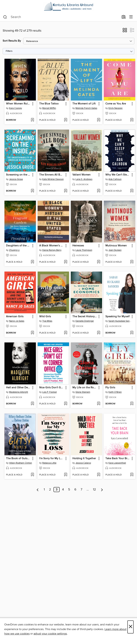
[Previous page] (38, 490)
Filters (9, 51)
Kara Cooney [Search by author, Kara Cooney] (16, 108)
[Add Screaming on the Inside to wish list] (32, 191)
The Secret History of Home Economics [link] (85, 317)
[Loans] (124, 18)
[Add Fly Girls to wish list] (132, 404)
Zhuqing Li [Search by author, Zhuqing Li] (14, 250)
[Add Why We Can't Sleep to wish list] (132, 191)
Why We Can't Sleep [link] (118, 175)
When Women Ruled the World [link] (18, 104)
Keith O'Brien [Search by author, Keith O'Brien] (115, 392)
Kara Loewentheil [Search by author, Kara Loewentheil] (117, 463)
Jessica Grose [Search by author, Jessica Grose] (16, 179)
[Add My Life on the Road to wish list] (99, 404)
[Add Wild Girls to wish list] (66, 333)
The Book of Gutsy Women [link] (18, 458)
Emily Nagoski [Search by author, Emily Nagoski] (116, 108)
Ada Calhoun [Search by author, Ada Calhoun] (115, 179)
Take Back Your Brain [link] (118, 458)
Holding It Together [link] (84, 458)
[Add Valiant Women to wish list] (99, 191)
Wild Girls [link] (45, 317)
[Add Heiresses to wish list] (99, 262)
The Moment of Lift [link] (84, 104)
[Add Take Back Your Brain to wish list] (132, 475)
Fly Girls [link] (110, 388)
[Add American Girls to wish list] (32, 333)
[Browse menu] (131, 17)
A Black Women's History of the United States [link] (52, 246)
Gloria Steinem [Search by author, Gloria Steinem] (83, 392)
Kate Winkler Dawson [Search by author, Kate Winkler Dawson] (53, 179)
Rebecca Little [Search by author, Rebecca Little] (49, 463)
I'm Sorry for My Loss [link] (52, 458)
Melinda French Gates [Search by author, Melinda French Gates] (86, 108)
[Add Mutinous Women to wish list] (132, 262)
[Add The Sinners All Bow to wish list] (66, 191)
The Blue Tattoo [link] (49, 104)
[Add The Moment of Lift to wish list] (99, 120)
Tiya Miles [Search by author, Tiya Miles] (47, 321)
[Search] (5, 17)
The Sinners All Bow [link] (51, 175)
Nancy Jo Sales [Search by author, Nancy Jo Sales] (17, 321)
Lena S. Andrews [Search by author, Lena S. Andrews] (84, 179)
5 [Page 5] (69, 490)
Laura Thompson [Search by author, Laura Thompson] (84, 250)
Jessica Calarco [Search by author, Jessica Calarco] (83, 463)
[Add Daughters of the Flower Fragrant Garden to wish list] (32, 262)
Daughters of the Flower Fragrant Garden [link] (18, 246)
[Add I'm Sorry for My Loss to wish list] (66, 475)
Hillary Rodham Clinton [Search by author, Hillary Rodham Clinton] (21, 463)
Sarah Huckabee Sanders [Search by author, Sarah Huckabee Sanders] (120, 321)
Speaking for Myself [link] (118, 317)
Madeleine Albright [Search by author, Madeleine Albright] (19, 392)
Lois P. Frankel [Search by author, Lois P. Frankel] (50, 392)
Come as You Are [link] (116, 104)
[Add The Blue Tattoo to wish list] (66, 120)
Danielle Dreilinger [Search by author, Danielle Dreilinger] (85, 321)
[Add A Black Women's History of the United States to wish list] (66, 262)
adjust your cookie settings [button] (50, 634)
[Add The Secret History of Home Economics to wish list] (99, 333)
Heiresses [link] (78, 246)
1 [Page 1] (44, 490)
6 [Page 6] (75, 490)
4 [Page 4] (63, 490)
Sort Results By (12, 41)
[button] (125, 31)
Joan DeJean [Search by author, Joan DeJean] (115, 250)
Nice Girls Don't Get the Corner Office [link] (52, 388)
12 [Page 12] (94, 490)
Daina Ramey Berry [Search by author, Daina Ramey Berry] (52, 250)
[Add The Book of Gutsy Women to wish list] (32, 475)
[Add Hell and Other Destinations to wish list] (32, 404)
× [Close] (130, 627)
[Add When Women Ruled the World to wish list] (32, 120)
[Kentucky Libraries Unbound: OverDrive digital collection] (68, 6)
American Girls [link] (15, 317)
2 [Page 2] (50, 490)
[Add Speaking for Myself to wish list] (132, 333)
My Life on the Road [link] (85, 388)
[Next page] (102, 490)
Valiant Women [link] (82, 175)
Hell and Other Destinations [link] (18, 388)
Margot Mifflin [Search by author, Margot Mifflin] (49, 108)
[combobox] (61, 17)
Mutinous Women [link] (116, 246)
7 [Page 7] (81, 490)
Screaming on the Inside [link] (18, 175)
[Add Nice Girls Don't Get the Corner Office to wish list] (66, 404)
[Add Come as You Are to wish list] (132, 120)
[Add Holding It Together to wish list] (99, 475)
